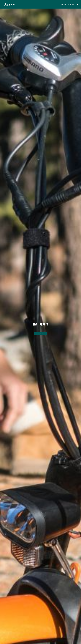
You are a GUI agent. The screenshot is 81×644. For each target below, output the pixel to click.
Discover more (40, 334)
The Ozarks (63, 4)
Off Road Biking (71, 4)
